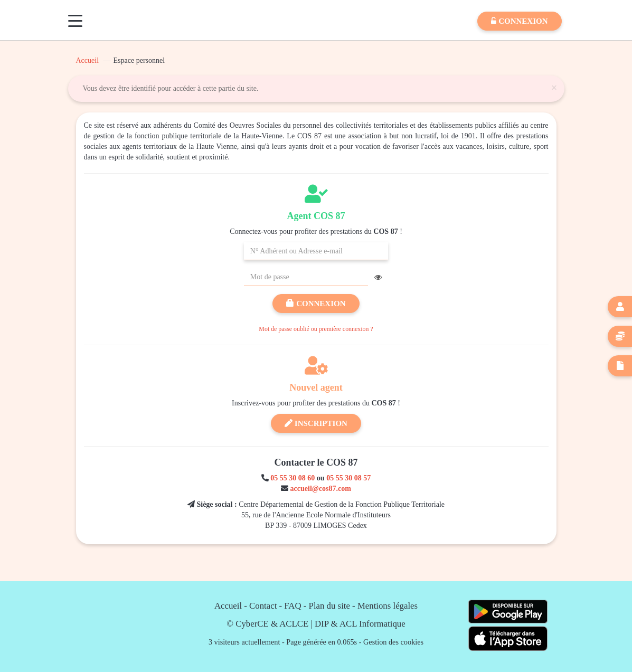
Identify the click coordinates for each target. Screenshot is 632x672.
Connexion (316, 304)
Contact (263, 606)
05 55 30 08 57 (348, 478)
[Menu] (75, 21)
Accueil (88, 60)
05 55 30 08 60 (293, 478)
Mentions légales (388, 606)
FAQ (293, 606)
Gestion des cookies (393, 642)
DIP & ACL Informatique (360, 624)
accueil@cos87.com (321, 489)
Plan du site (329, 606)
